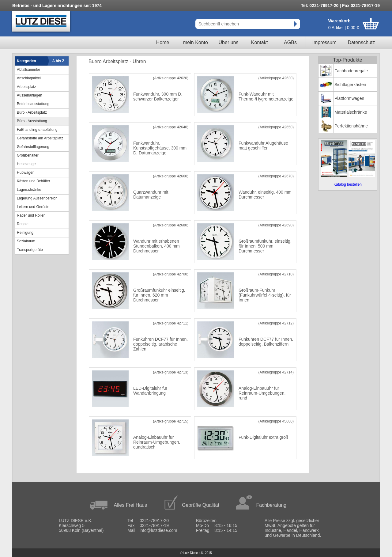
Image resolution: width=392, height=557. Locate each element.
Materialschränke (351, 112)
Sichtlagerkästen (350, 85)
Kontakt (259, 42)
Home (163, 42)
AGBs (290, 42)
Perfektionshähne (351, 126)
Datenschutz (362, 42)
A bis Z (58, 61)
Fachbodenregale (351, 71)
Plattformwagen (349, 98)
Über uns (229, 42)
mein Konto (196, 42)
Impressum (324, 42)
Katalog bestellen (348, 184)
